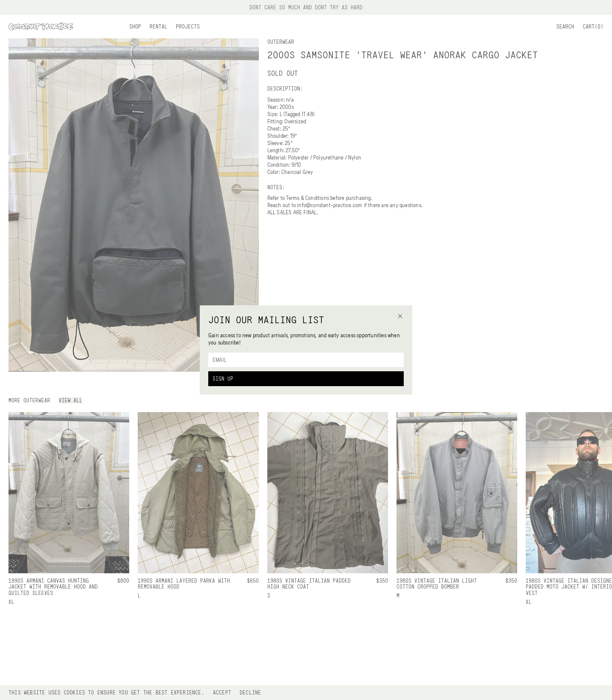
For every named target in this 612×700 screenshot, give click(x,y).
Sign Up (223, 378)
